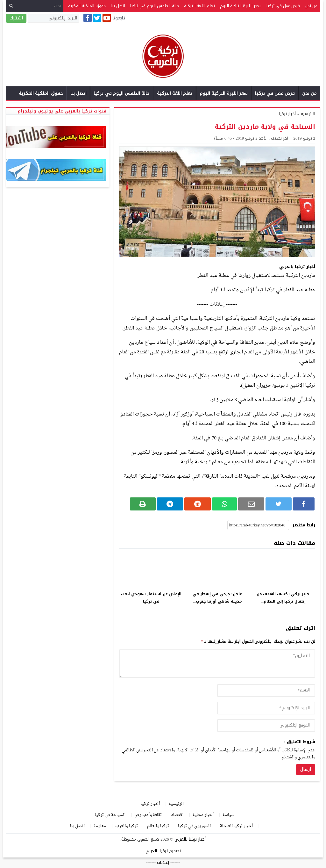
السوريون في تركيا (194, 826)
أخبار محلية (203, 815)
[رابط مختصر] (258, 525)
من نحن (311, 6)
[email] (266, 708)
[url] (266, 726)
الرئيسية (176, 804)
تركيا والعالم (158, 826)
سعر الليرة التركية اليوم (241, 6)
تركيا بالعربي (157, 851)
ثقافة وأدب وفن (148, 815)
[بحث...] (35, 6)
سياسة (228, 815)
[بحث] (11, 6)
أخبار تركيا (287, 114)
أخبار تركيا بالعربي (190, 839)
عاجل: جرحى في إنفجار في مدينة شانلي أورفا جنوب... (217, 598)
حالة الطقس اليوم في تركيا (155, 6)
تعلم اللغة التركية (199, 6)
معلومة (100, 826)
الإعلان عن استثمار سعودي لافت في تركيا (151, 598)
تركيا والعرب (127, 826)
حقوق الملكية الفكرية (87, 6)
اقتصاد (177, 815)
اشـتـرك (16, 18)
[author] (266, 691)
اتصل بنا (118, 6)
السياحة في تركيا (110, 815)
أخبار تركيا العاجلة (236, 826)
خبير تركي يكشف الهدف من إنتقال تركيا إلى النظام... (283, 598)
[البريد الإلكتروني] (53, 18)
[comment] (217, 663)
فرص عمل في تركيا (283, 6)
